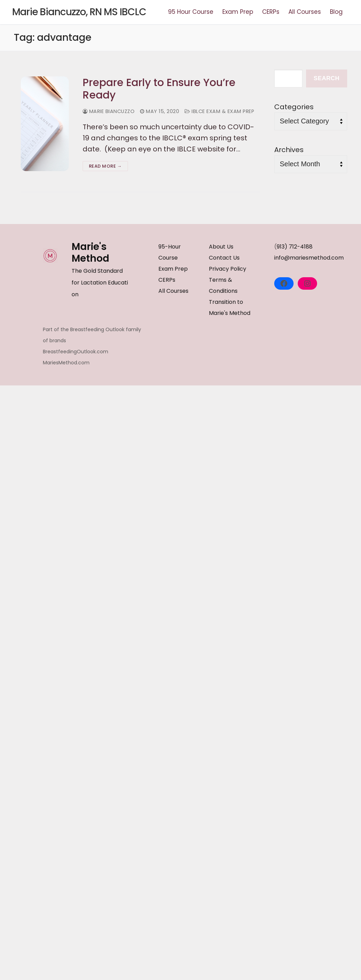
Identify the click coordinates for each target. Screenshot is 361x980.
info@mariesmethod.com (309, 258)
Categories (294, 107)
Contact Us (224, 258)
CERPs (167, 280)
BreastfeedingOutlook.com (76, 352)
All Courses (173, 291)
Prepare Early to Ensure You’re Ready (159, 89)
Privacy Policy (228, 269)
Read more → (105, 166)
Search (327, 78)
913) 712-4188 (295, 247)
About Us (221, 247)
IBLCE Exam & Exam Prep (219, 111)
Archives (289, 150)
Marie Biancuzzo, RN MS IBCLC (79, 12)
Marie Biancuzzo (109, 111)
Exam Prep (173, 269)
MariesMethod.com (66, 363)
